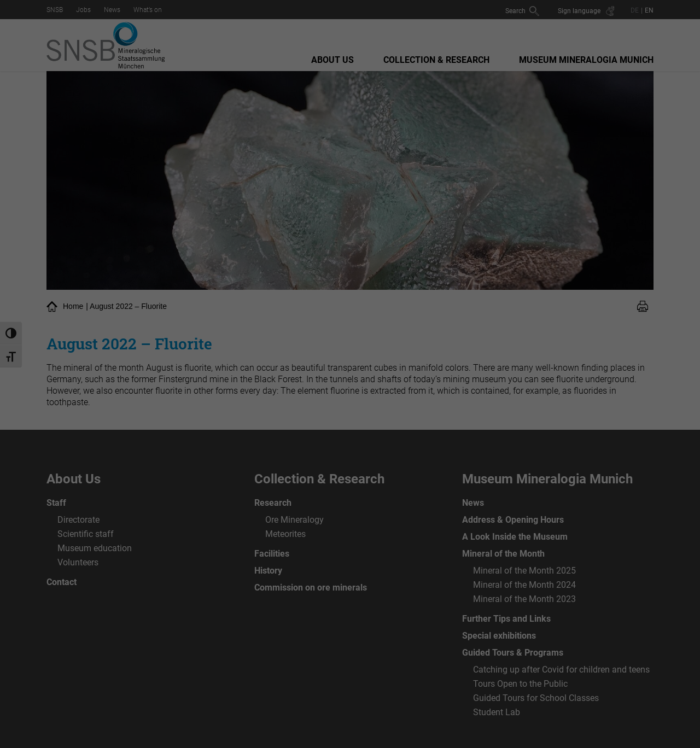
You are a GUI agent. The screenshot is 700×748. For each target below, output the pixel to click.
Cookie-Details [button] (350, 283)
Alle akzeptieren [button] (350, 195)
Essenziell (232, 157)
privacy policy (269, 122)
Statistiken (337, 157)
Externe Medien (451, 157)
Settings (222, 132)
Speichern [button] (350, 227)
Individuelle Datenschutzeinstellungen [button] (350, 259)
